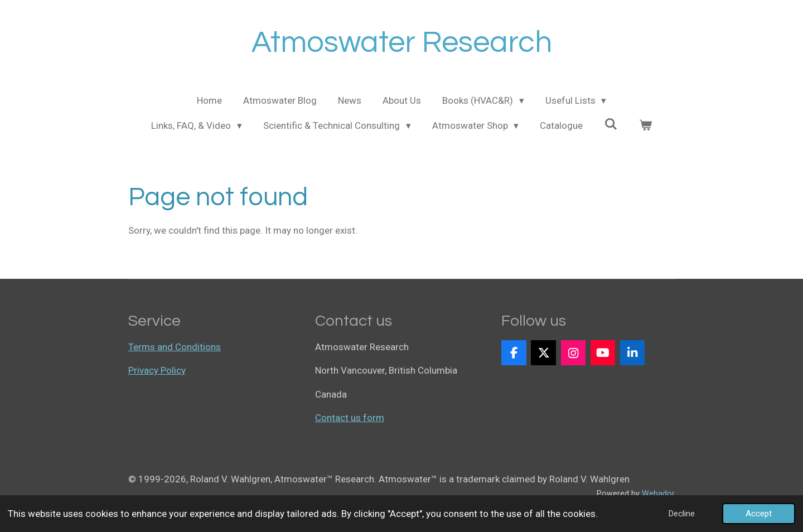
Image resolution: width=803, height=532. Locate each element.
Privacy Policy (157, 370)
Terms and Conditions (175, 347)
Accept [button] (759, 514)
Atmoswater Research (402, 43)
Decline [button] (681, 514)
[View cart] (645, 126)
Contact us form (350, 418)
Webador (658, 494)
